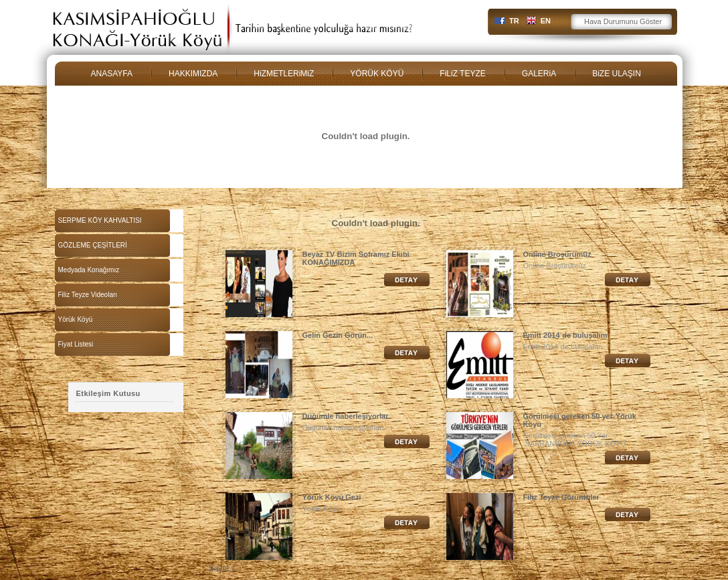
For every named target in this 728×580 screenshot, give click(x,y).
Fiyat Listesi (76, 344)
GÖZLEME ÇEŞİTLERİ (93, 245)
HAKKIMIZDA (193, 74)
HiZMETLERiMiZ (284, 74)
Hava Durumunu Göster (623, 21)
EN (546, 21)
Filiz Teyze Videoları (88, 295)
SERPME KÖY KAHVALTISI (100, 220)
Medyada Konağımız (89, 270)
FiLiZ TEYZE (462, 74)
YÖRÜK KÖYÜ (377, 74)
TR (514, 21)
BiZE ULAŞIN (617, 74)
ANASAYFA (112, 74)
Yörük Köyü (76, 319)
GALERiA (539, 74)
